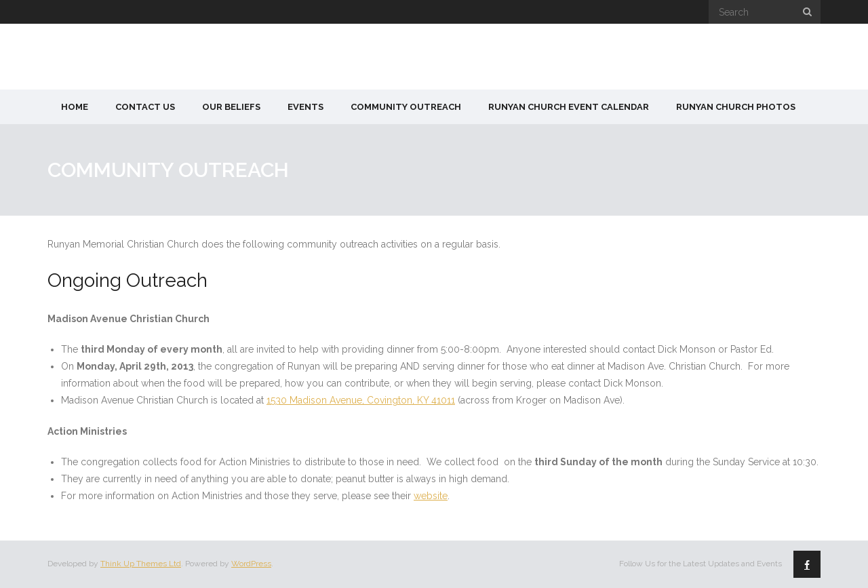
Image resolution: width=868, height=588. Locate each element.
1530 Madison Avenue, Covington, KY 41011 (361, 400)
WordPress (251, 564)
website (431, 496)
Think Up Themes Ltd (141, 564)
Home (75, 107)
